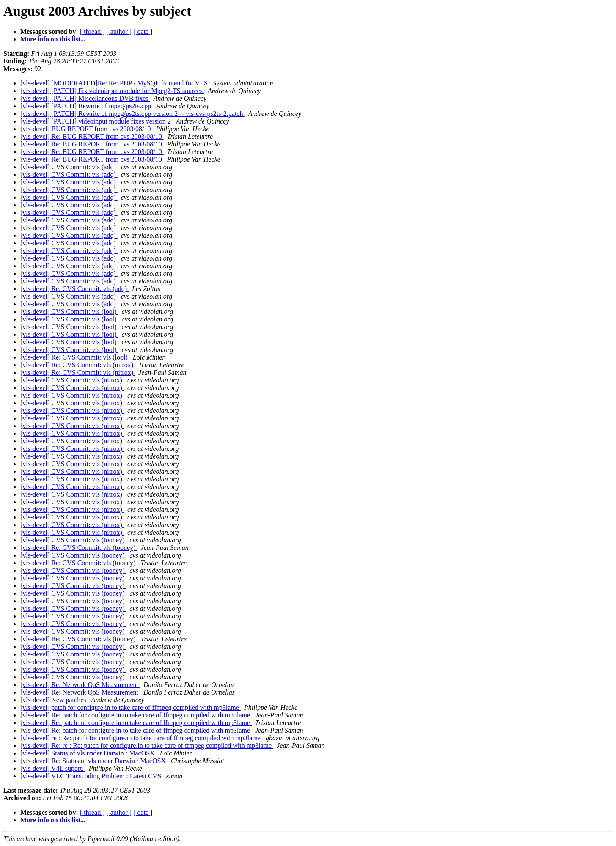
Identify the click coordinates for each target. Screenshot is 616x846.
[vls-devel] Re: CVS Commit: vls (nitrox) (78, 365)
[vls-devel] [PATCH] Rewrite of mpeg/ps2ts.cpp (87, 106)
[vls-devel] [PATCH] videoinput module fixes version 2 (96, 121)
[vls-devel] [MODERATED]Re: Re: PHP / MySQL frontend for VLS (115, 83)
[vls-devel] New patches (54, 700)
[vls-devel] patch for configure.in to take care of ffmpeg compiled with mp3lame (131, 707)
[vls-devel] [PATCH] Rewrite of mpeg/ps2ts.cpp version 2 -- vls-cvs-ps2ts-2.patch (132, 114)
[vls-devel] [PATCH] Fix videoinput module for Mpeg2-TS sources (112, 91)
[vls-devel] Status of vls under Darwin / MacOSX (88, 753)
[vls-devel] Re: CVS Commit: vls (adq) (74, 289)
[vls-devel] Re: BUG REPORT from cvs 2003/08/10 (92, 136)
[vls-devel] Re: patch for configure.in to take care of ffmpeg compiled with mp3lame (136, 715)
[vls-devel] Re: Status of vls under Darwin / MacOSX (94, 761)
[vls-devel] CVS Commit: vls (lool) (69, 312)
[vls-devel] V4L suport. (53, 768)
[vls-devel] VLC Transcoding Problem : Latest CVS (92, 776)
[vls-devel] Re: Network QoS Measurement (80, 685)
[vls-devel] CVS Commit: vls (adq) (69, 167)
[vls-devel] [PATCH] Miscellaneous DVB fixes (85, 98)
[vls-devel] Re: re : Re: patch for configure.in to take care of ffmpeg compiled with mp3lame (147, 746)
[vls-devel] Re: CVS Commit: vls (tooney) (79, 548)
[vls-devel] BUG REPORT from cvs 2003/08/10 (87, 129)
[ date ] (143, 32)
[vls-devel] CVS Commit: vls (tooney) (73, 540)
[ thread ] (92, 32)
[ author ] (119, 32)
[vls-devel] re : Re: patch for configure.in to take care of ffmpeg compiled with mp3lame (141, 738)
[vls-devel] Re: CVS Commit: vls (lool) (75, 357)
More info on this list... (53, 39)
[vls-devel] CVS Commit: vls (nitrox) (72, 380)
